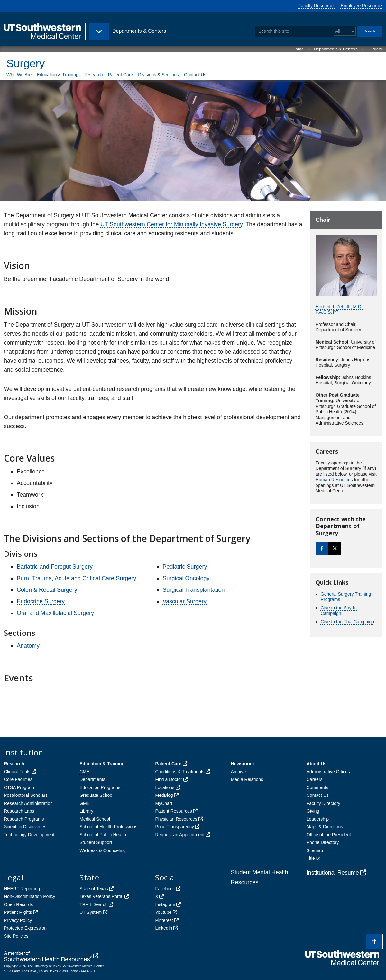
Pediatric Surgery (185, 567)
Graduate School (96, 795)
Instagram (165, 904)
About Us (317, 764)
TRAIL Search (93, 904)
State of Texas (94, 889)
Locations (165, 787)
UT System (91, 912)
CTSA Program (19, 787)
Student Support (96, 842)
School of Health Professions (108, 827)
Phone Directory (323, 842)
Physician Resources (176, 819)
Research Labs (19, 811)
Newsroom (243, 764)
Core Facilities (18, 779)
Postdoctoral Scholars (26, 795)
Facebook (165, 889)
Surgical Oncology (186, 578)
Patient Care (120, 75)
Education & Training (57, 75)
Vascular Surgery (184, 601)
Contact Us (195, 75)
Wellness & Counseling (103, 850)
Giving (313, 811)
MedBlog (164, 795)
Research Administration (28, 803)
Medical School (95, 819)
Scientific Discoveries (25, 827)
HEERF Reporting (22, 889)
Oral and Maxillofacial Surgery (55, 613)
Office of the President (329, 835)
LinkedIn (164, 928)
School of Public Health (103, 835)
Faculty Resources (317, 6)
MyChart (164, 803)
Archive (239, 772)
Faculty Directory (323, 803)
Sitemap (315, 850)
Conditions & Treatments (180, 772)
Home (298, 49)
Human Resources (334, 480)
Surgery (375, 49)
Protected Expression (25, 928)
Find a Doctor (169, 779)
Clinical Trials (17, 772)
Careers (315, 779)
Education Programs (100, 787)
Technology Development (29, 835)
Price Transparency (175, 827)
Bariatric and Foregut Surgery (55, 567)
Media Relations (247, 779)
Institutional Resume (333, 873)
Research (93, 75)
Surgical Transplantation (193, 590)
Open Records (18, 904)
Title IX (313, 858)
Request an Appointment (180, 835)
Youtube (163, 912)
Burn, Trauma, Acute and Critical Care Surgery (76, 578)
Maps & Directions (325, 827)
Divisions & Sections (158, 75)
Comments (317, 787)
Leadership (318, 819)
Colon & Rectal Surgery (47, 590)
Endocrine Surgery (41, 601)
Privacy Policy (18, 920)
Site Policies (16, 936)
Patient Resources (173, 811)
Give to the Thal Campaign (347, 622)
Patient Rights (18, 912)
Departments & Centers (335, 49)
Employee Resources (362, 6)
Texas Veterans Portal (101, 896)
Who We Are (19, 75)
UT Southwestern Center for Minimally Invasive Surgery (171, 224)
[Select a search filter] (345, 31)
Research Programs (24, 819)
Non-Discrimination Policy (30, 896)
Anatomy (28, 646)
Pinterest (164, 920)
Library (86, 811)
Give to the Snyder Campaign (339, 611)
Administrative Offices (328, 772)
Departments (92, 779)
